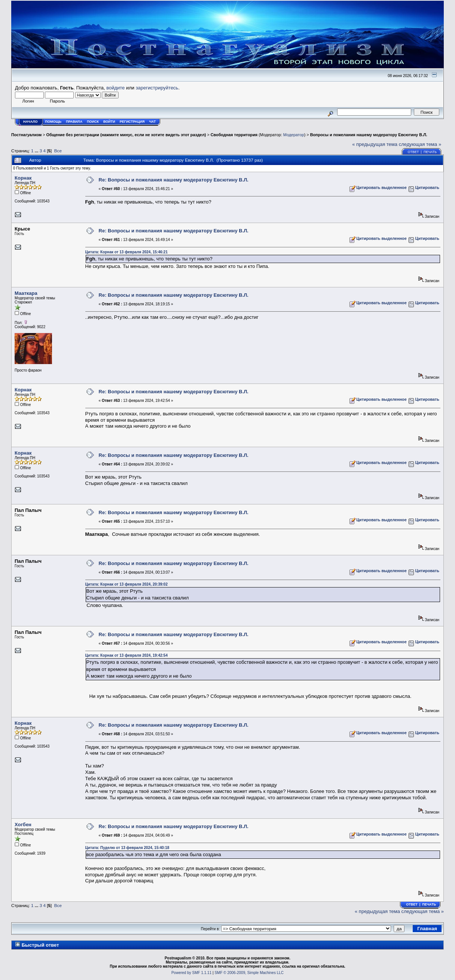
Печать (430, 152)
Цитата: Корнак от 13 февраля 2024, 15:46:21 (126, 252)
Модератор (294, 135)
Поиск (93, 122)
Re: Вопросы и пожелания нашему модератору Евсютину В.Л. (174, 180)
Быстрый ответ (40, 945)
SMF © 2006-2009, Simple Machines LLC (249, 973)
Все (58, 151)
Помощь (54, 122)
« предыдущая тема (375, 144)
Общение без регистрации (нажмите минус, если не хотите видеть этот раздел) (126, 135)
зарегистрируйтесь (157, 88)
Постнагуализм (26, 135)
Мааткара (26, 293)
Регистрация (132, 122)
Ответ (413, 152)
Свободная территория (234, 135)
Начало (30, 122)
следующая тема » (420, 144)
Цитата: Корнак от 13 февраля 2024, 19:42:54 (126, 655)
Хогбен (23, 825)
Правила (74, 122)
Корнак (23, 178)
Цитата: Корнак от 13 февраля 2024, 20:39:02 (126, 584)
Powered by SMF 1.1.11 (191, 973)
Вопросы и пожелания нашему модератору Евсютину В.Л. (369, 135)
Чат (152, 122)
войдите (115, 88)
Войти (109, 122)
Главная (427, 929)
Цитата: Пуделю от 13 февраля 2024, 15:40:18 (127, 848)
